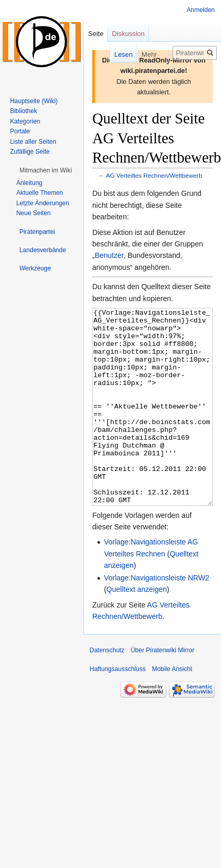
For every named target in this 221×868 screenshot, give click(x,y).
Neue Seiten (33, 213)
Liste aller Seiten (33, 142)
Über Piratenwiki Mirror (163, 689)
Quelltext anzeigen (137, 628)
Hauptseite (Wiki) (34, 101)
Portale (20, 131)
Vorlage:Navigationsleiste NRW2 (156, 617)
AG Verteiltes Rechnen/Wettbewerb (154, 175)
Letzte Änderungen (42, 203)
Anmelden (201, 10)
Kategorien (25, 121)
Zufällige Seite (30, 152)
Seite (96, 34)
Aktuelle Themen (40, 193)
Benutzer (109, 255)
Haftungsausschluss (118, 708)
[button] (46, 170)
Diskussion (128, 34)
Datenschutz (107, 689)
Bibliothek (23, 111)
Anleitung (29, 183)
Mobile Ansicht (172, 708)
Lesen (115, 54)
